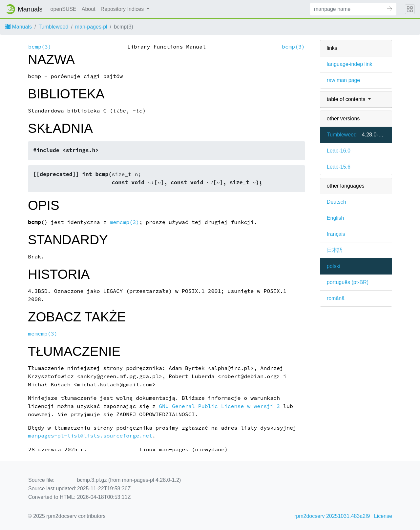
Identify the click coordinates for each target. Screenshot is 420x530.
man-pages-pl (91, 27)
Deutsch (336, 202)
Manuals (19, 27)
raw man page (343, 80)
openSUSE (63, 9)
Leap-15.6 (339, 167)
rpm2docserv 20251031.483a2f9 (332, 516)
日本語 (335, 250)
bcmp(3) (40, 47)
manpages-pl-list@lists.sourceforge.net (90, 436)
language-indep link (350, 64)
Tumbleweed (53, 27)
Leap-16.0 (339, 151)
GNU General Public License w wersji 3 (219, 406)
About (89, 9)
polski (334, 266)
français (336, 234)
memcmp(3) (124, 222)
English (335, 218)
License (383, 516)
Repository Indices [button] (123, 9)
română (336, 298)
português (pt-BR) (348, 282)
